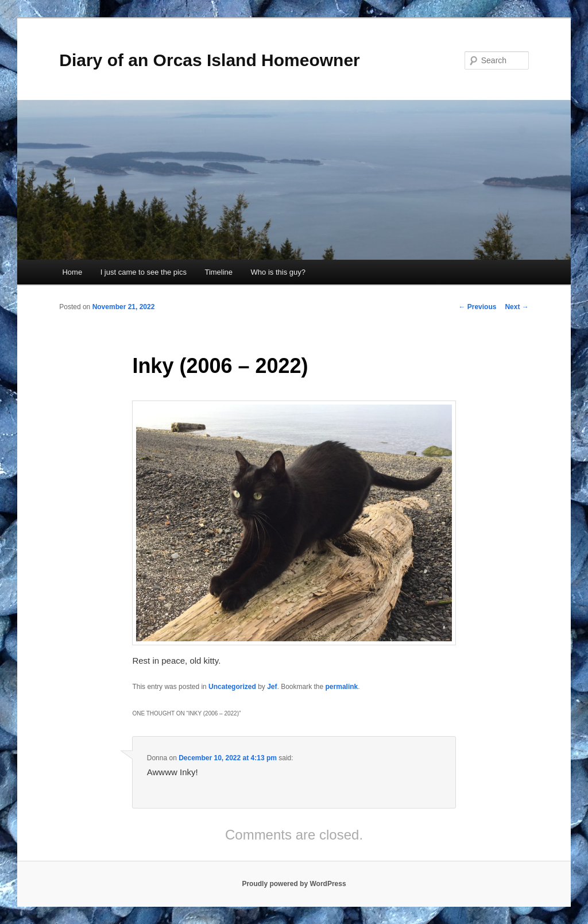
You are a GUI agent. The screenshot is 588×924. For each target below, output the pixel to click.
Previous (477, 307)
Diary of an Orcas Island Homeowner (210, 60)
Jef (272, 687)
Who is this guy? (278, 272)
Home (72, 272)
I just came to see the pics (144, 272)
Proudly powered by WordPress (294, 884)
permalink (342, 687)
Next (517, 307)
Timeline (218, 272)
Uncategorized (232, 687)
